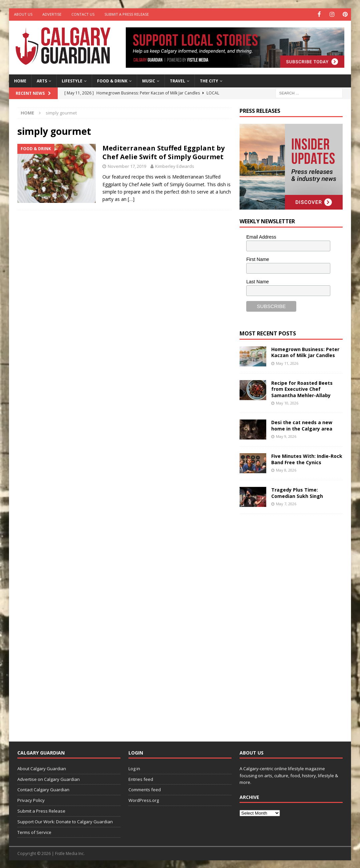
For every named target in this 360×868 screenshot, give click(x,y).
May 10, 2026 (287, 402)
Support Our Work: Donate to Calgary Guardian (65, 821)
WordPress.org (144, 800)
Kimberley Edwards (175, 166)
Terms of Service (34, 832)
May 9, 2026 (286, 436)
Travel (177, 80)
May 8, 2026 (286, 469)
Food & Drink (112, 80)
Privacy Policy (31, 800)
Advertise (52, 14)
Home (20, 80)
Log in (134, 768)
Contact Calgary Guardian (43, 789)
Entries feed (141, 779)
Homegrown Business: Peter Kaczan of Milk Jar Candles (305, 352)
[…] (131, 199)
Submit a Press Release (127, 14)
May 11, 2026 (287, 363)
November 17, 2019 (127, 166)
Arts (42, 80)
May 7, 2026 (286, 503)
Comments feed (145, 789)
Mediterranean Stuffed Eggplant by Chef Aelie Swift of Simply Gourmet (163, 152)
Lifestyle (72, 80)
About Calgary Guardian (42, 768)
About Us (23, 14)
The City (209, 80)
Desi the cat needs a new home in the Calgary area (302, 425)
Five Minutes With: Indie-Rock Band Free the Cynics (307, 459)
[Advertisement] (290, 622)
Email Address (261, 236)
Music (149, 80)
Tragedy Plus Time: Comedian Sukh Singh (297, 492)
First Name (258, 259)
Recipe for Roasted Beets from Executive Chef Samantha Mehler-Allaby (302, 389)
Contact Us (83, 14)
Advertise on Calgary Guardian (49, 779)
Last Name (258, 281)
